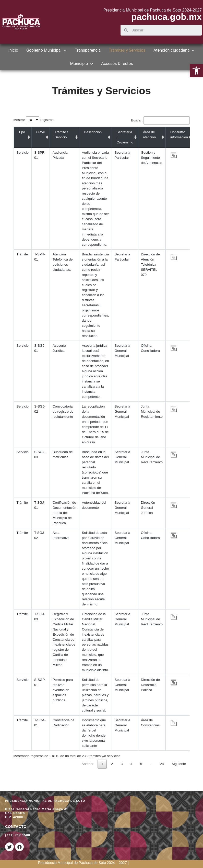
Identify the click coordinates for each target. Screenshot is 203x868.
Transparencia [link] (88, 50)
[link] (196, 71)
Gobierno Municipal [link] (46, 50)
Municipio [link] (81, 64)
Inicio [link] (13, 50)
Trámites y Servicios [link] (127, 50)
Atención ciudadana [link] (174, 50)
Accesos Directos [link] (117, 64)
